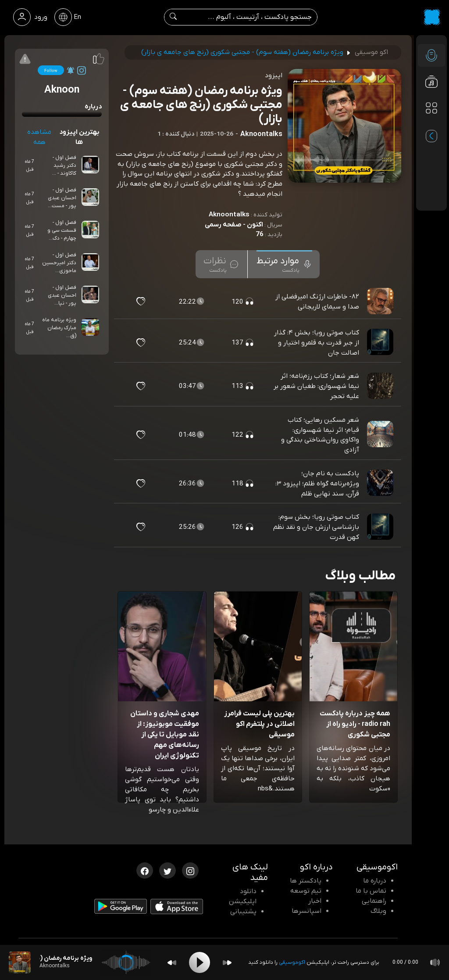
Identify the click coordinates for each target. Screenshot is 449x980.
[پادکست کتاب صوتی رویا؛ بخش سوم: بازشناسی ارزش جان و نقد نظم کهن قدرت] (381, 527)
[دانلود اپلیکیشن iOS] (177, 908)
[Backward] (172, 963)
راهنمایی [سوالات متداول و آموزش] (374, 901)
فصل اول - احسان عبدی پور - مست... (62, 198)
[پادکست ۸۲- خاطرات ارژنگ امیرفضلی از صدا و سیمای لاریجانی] (381, 302)
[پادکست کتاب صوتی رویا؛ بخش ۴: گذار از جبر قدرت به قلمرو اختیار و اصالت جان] (381, 343)
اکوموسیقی (292, 962)
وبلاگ (378, 911)
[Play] (200, 962)
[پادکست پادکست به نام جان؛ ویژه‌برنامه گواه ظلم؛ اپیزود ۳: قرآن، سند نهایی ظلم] (381, 483)
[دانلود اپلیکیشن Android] (121, 908)
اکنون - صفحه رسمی (234, 225)
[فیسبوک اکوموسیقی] (145, 870)
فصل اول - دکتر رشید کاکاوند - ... (64, 165)
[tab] (284, 264)
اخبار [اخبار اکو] (315, 901)
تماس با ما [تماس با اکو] (371, 891)
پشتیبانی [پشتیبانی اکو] (243, 912)
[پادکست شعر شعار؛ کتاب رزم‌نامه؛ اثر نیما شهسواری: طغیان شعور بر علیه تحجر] (381, 386)
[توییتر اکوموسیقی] (167, 870)
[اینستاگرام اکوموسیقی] (190, 870)
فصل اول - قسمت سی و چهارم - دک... (62, 230)
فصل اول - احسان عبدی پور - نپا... (62, 295)
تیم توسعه (306, 891)
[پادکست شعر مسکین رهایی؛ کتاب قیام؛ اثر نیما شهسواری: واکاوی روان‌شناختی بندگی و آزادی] (381, 435)
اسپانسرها (306, 911)
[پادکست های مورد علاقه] (431, 126)
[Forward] (227, 963)
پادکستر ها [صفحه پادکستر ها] (306, 881)
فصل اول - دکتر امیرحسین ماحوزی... (59, 263)
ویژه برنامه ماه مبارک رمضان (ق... (59, 328)
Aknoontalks (229, 215)
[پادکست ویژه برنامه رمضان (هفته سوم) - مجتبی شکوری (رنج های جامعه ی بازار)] (20, 962)
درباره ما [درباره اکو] (375, 881)
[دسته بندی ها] (431, 108)
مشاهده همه (39, 137)
